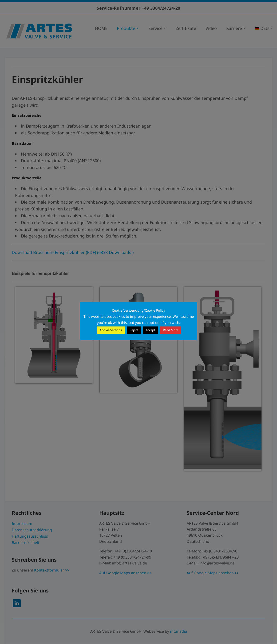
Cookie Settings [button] (111, 330)
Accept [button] (150, 330)
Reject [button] (134, 330)
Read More (171, 330)
